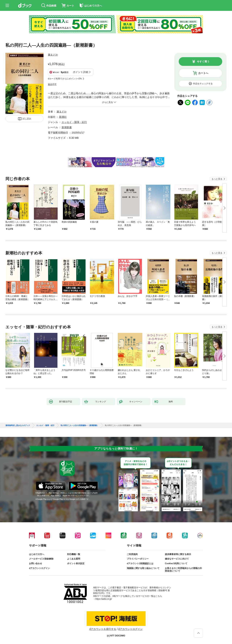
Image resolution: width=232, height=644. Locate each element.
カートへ (203, 73)
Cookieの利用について (176, 563)
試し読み (27, 119)
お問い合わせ (36, 563)
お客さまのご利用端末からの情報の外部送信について (183, 570)
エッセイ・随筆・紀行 (74, 122)
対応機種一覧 (74, 554)
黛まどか (53, 55)
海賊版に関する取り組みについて (143, 568)
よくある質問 (74, 559)
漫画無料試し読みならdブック (18, 425)
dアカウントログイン (39, 568)
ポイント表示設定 (76, 563)
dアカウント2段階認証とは (140, 563)
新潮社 (63, 117)
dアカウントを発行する (103, 629)
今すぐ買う (203, 62)
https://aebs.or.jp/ (104, 599)
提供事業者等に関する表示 (178, 554)
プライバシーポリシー (138, 559)
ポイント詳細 (80, 72)
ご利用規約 (132, 554)
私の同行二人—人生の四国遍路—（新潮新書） (80, 425)
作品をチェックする (203, 84)
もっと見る (217, 179)
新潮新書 (67, 127)
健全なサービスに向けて (177, 559)
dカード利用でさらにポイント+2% (65, 79)
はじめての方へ (37, 554)
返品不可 (52, 84)
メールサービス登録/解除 (41, 559)
